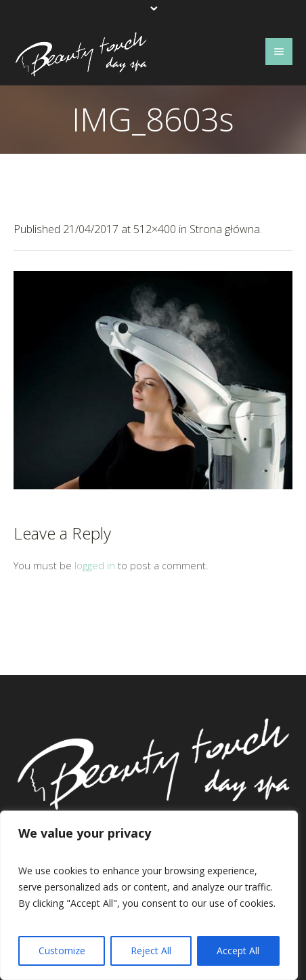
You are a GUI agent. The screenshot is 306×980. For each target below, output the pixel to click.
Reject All (151, 951)
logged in (95, 565)
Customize (62, 951)
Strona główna (225, 229)
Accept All (238, 951)
